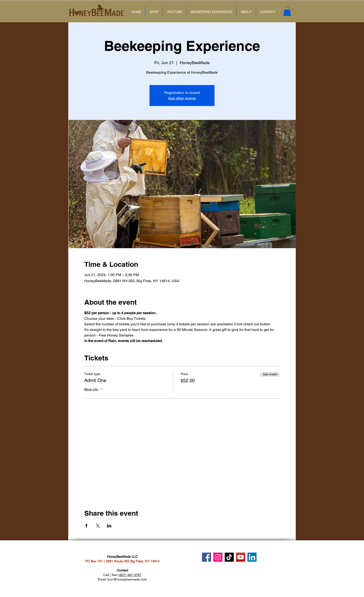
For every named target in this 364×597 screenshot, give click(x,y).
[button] (287, 11)
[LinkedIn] (252, 557)
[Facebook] (206, 557)
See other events (182, 98)
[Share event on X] (98, 526)
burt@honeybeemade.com (127, 579)
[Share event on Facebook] (86, 526)
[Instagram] (218, 557)
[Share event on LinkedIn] (109, 526)
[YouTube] (241, 557)
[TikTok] (229, 557)
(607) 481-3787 (130, 575)
